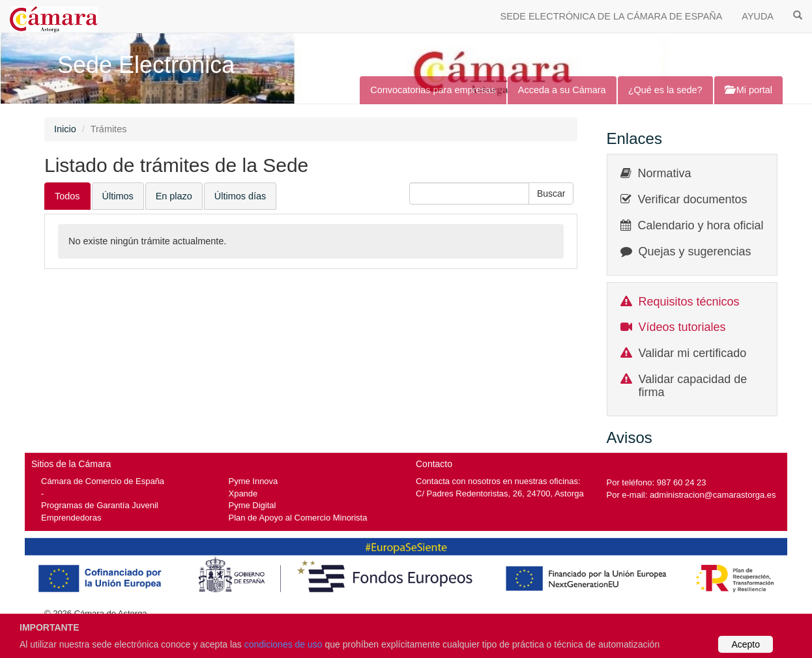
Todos (67, 196)
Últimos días (240, 196)
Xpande (243, 493)
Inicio (65, 129)
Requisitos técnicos (689, 302)
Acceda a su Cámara (562, 90)
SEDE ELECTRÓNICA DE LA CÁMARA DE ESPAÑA (612, 16)
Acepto (746, 644)
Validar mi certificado (693, 353)
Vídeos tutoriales (682, 327)
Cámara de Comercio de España (103, 481)
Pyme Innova (254, 481)
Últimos (118, 196)
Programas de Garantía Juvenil (100, 505)
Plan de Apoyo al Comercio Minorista (298, 518)
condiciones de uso (283, 644)
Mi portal (748, 90)
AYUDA (758, 16)
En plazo (174, 196)
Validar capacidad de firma (693, 386)
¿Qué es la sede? (665, 90)
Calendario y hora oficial (701, 225)
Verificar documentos (693, 199)
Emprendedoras (71, 518)
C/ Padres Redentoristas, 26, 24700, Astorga (500, 493)
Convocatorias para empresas (433, 90)
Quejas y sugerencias (695, 251)
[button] (551, 193)
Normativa (665, 173)
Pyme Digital (253, 505)
